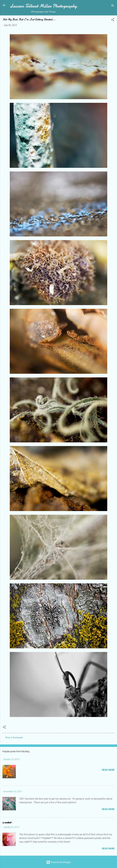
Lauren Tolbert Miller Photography (43, 6)
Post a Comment (14, 738)
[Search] (113, 6)
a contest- (7, 822)
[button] (113, 20)
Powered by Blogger (58, 862)
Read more (108, 770)
